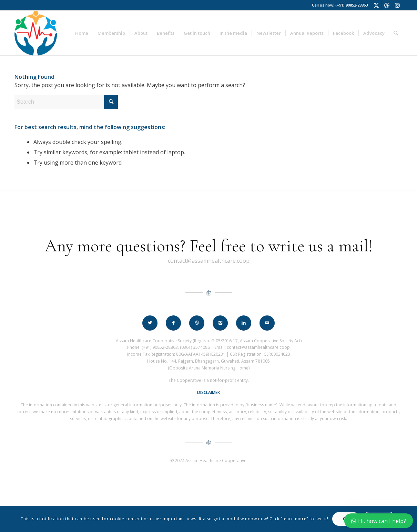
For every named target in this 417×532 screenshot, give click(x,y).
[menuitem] (82, 33)
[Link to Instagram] (397, 5)
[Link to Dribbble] (387, 5)
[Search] (396, 33)
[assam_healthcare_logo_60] (35, 33)
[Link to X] (377, 5)
